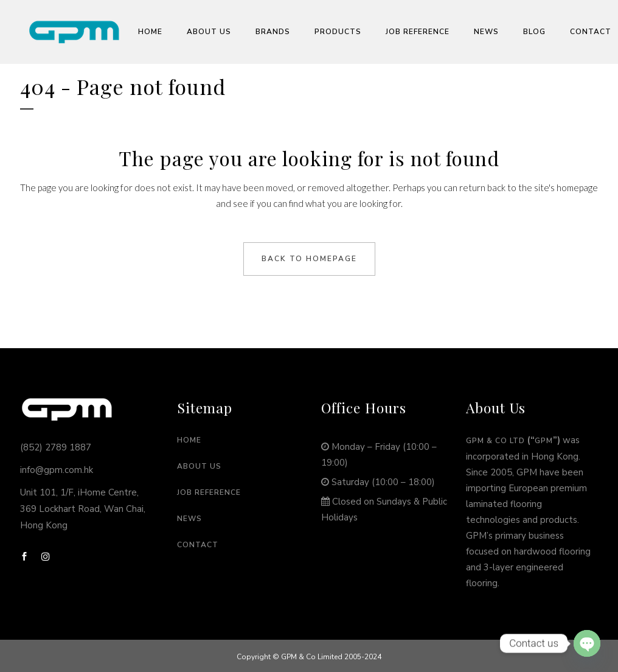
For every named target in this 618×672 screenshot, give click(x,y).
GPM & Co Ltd (495, 441)
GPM (544, 441)
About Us (199, 466)
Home (189, 440)
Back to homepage (309, 259)
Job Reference (209, 492)
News (189, 519)
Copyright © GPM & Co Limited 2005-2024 (309, 657)
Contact (198, 545)
